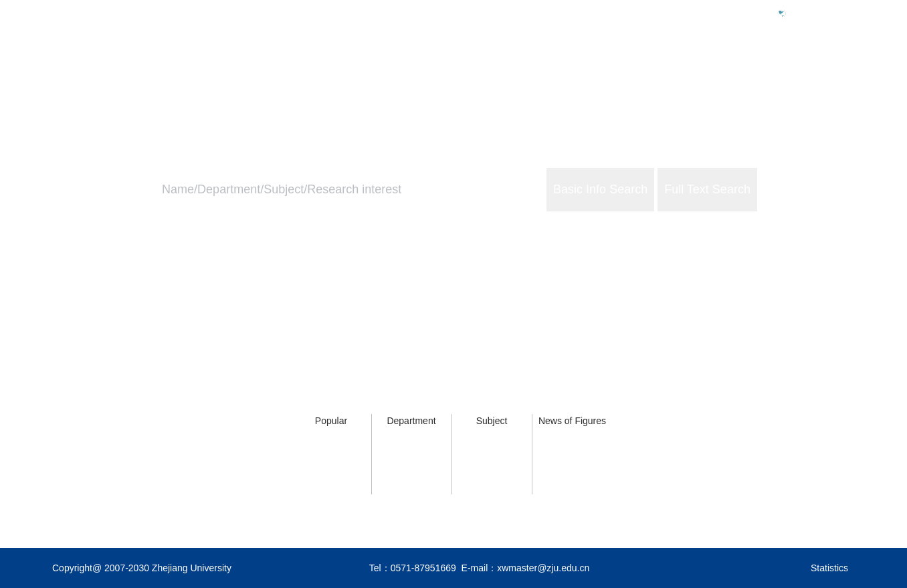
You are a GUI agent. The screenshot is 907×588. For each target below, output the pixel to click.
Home (616, 71)
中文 (801, 13)
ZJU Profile (683, 71)
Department (411, 421)
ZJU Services (768, 71)
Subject (492, 421)
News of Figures (572, 421)
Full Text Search (707, 189)
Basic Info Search (600, 189)
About (841, 71)
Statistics (829, 568)
